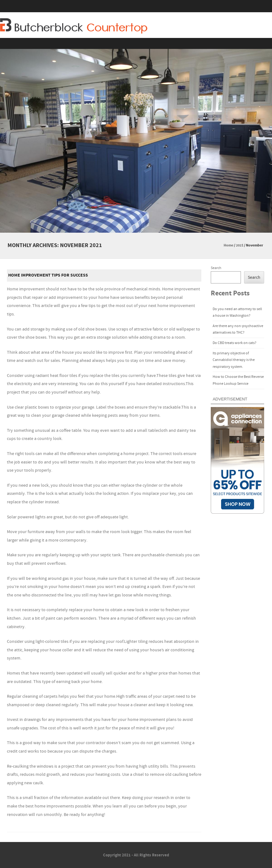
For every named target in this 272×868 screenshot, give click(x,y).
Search (216, 268)
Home (228, 245)
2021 (240, 245)
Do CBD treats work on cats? (234, 343)
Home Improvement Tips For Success (48, 275)
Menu (136, 43)
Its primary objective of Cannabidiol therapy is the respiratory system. (234, 360)
